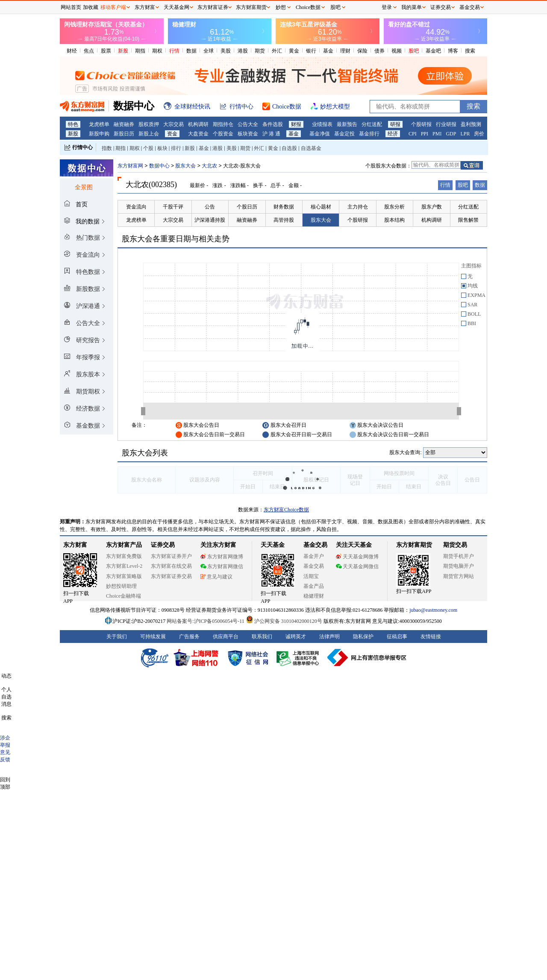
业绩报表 (322, 124)
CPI (413, 134)
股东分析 (394, 207)
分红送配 (372, 124)
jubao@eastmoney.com (433, 610)
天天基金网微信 (357, 566)
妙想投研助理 (121, 586)
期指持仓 (223, 124)
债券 (379, 51)
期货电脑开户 (459, 566)
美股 (226, 51)
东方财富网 (130, 166)
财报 (296, 124)
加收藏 (91, 7)
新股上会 (149, 134)
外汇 (277, 51)
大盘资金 (198, 134)
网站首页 (71, 7)
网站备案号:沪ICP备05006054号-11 (206, 621)
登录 (387, 7)
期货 (260, 51)
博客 (453, 51)
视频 (397, 51)
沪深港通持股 (210, 220)
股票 (106, 51)
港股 (243, 51)
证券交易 (441, 7)
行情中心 (82, 147)
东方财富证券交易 (171, 576)
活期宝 (311, 576)
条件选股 (273, 124)
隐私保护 (363, 637)
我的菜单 (412, 7)
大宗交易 (174, 124)
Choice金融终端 (124, 596)
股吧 (414, 51)
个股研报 (421, 124)
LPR (465, 134)
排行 (176, 148)
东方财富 (75, 545)
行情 (174, 51)
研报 (395, 124)
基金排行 (369, 134)
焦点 (89, 51)
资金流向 (136, 207)
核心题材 (321, 207)
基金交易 (314, 566)
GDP (451, 134)
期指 (140, 51)
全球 (209, 51)
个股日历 (247, 207)
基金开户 (314, 556)
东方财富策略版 (124, 576)
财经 (72, 51)
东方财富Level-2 (124, 566)
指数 (107, 148)
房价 (479, 134)
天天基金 (273, 545)
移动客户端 (113, 7)
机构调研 (198, 124)
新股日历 (124, 134)
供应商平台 (226, 637)
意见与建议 (216, 577)
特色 (73, 124)
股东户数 (432, 207)
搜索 (470, 51)
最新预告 (347, 124)
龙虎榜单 (99, 124)
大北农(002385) (151, 185)
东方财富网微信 (222, 566)
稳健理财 (314, 596)
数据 (191, 51)
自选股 (289, 148)
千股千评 (173, 207)
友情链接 (431, 637)
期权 (157, 51)
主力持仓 (358, 207)
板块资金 (248, 134)
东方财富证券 (213, 7)
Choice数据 (308, 7)
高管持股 (284, 220)
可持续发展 (153, 637)
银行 (311, 51)
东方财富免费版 (124, 556)
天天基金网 (176, 7)
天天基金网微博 (357, 557)
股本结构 (394, 220)
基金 (328, 51)
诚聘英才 (296, 637)
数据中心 (159, 166)
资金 (172, 134)
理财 (345, 51)
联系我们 (262, 637)
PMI (437, 134)
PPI (425, 134)
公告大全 (248, 124)
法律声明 (329, 637)
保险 (362, 51)
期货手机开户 (459, 556)
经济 (393, 134)
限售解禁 (468, 220)
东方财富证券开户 (171, 556)
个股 (148, 148)
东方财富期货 (414, 545)
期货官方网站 (459, 576)
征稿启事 (397, 637)
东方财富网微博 (222, 557)
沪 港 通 (271, 134)
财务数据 (284, 207)
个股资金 (223, 134)
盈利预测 (471, 124)
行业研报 (446, 124)
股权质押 (149, 124)
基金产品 (314, 586)
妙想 (281, 7)
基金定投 (344, 134)
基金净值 (320, 134)
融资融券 (124, 124)
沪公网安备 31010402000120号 (284, 621)
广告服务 (189, 637)
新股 (123, 51)
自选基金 (311, 148)
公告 (210, 207)
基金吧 (433, 51)
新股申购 (99, 134)
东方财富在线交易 (171, 566)
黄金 (294, 51)
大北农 (209, 166)
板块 (162, 148)
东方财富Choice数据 (286, 510)
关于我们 (117, 637)
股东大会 (185, 166)
